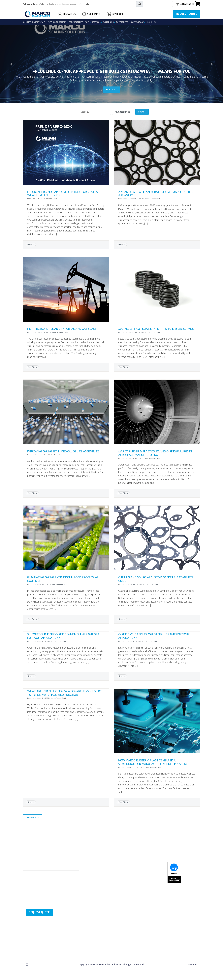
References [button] (122, 22)
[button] (11, 64)
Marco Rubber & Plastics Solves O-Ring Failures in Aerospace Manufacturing (155, 453)
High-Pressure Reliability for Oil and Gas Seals (62, 329)
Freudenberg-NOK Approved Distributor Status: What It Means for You (63, 194)
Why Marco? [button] (138, 22)
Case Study (32, 367)
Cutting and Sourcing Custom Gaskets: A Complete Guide (156, 579)
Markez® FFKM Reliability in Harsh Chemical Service (156, 329)
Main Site (152, 22)
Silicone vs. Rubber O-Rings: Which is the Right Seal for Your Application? (64, 636)
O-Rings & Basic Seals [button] (34, 22)
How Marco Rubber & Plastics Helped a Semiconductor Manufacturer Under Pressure (153, 762)
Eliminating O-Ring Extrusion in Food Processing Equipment (63, 579)
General (31, 244)
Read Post (112, 90)
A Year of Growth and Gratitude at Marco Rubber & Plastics (156, 194)
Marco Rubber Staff (152, 199)
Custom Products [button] (57, 22)
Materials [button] (109, 22)
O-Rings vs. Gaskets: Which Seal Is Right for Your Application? (154, 636)
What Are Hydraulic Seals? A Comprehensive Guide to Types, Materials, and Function (64, 693)
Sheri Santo (53, 199)
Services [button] (96, 22)
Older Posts (32, 818)
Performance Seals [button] (79, 22)
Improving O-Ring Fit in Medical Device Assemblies (63, 452)
